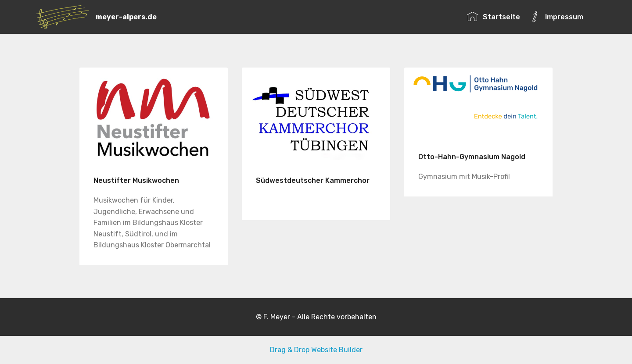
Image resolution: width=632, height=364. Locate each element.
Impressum (556, 17)
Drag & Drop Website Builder (316, 350)
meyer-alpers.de (126, 17)
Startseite (494, 17)
